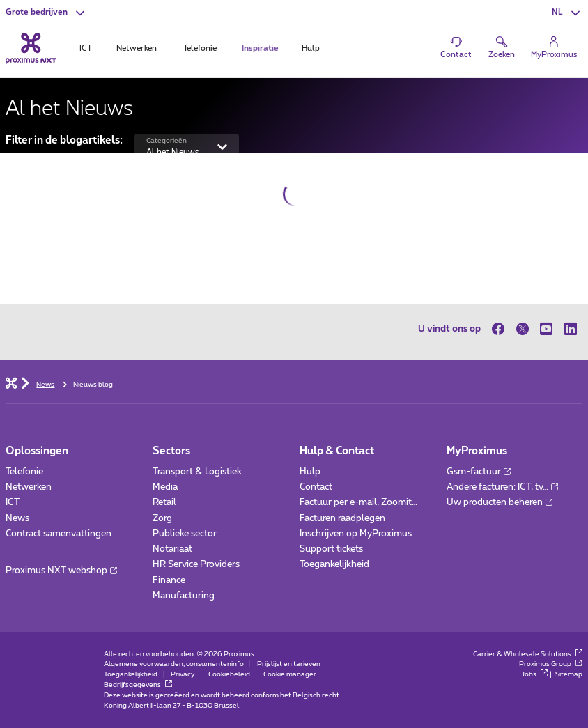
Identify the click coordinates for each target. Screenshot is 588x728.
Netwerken (29, 487)
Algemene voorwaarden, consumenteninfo (174, 664)
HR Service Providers (196, 564)
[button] (46, 13)
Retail (164, 502)
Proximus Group (551, 664)
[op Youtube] (546, 329)
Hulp (310, 472)
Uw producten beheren (500, 502)
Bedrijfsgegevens (138, 685)
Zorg (162, 518)
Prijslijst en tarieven (289, 664)
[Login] (554, 47)
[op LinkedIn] (570, 329)
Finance (169, 580)
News (17, 518)
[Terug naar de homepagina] (31, 48)
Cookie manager (290, 674)
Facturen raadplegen (342, 518)
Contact (316, 487)
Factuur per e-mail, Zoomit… (358, 502)
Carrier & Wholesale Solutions (528, 654)
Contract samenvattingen (59, 534)
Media (165, 487)
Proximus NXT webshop (61, 571)
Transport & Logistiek (197, 472)
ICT (13, 502)
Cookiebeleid (229, 674)
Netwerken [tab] (137, 48)
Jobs (534, 674)
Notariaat (172, 549)
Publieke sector (185, 534)
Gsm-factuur (479, 472)
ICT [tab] (86, 48)
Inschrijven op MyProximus (356, 534)
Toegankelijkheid (334, 564)
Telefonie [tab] (200, 48)
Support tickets (331, 549)
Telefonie (24, 472)
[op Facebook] (501, 329)
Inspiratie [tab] (260, 48)
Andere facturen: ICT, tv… (502, 487)
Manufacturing (184, 596)
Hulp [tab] (311, 48)
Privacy (183, 674)
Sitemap (569, 674)
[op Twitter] (522, 329)
